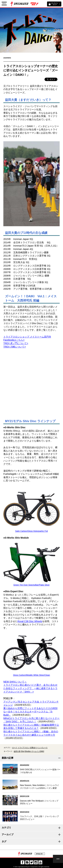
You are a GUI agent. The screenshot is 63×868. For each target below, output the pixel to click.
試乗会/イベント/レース (39, 748)
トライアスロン (24, 748)
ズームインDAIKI (38, 751)
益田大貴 (17, 751)
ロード (15, 748)
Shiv (23, 751)
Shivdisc (28, 751)
